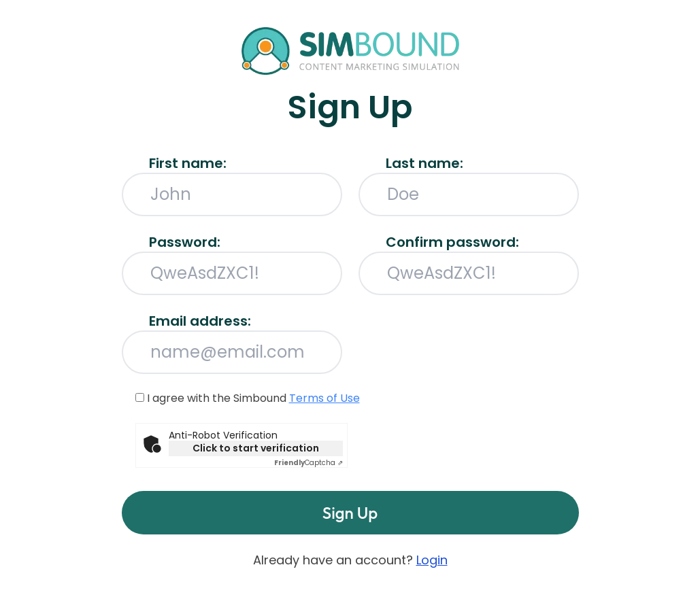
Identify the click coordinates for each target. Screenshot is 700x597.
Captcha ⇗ (309, 463)
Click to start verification (256, 448)
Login (432, 560)
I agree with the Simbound (248, 398)
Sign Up (350, 513)
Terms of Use (324, 398)
